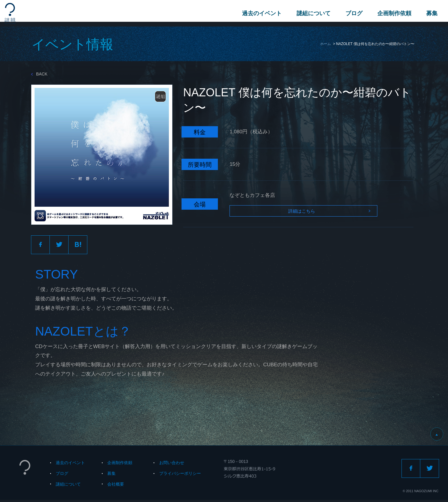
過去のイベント (260, 13)
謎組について (312, 13)
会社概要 (116, 486)
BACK (39, 74)
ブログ (352, 13)
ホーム (325, 44)
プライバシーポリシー (180, 475)
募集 (430, 13)
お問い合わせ (172, 465)
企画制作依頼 (393, 13)
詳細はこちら (292, 213)
